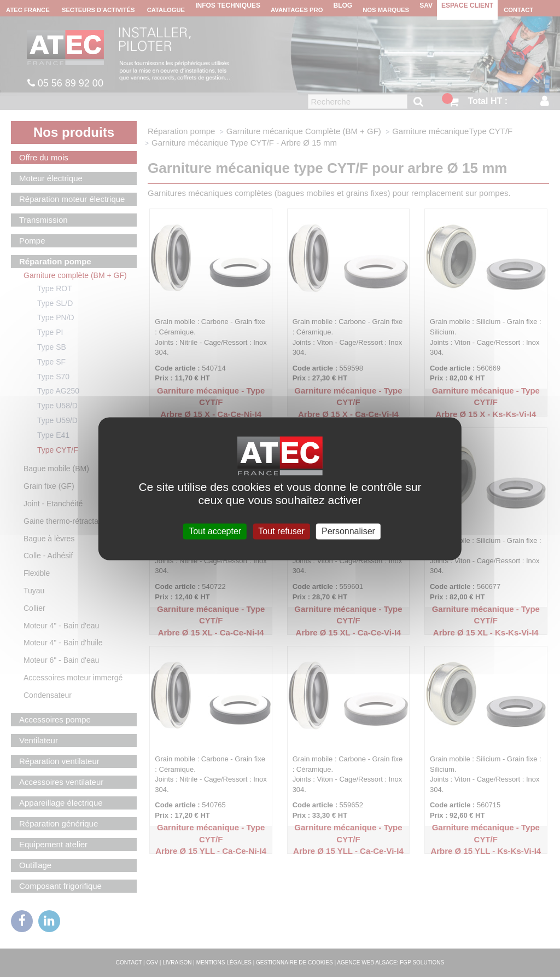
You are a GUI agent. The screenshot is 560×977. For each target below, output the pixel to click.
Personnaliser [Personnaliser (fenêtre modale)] (348, 531)
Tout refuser (281, 531)
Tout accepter (215, 531)
